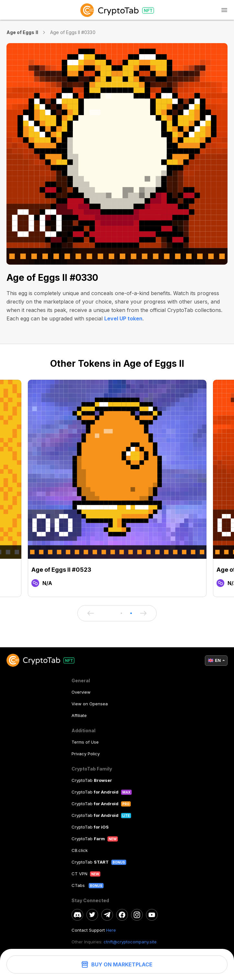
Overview (81, 692)
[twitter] (92, 915)
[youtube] (152, 915)
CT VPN (79, 874)
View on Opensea (90, 704)
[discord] (77, 915)
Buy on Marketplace (117, 964)
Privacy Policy (86, 754)
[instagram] (137, 915)
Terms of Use (85, 742)
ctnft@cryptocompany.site (130, 942)
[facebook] (122, 915)
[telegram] (107, 915)
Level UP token (123, 318)
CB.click (80, 850)
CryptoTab (92, 780)
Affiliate (79, 715)
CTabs (79, 885)
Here (111, 930)
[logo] (117, 10)
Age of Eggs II (22, 32)
